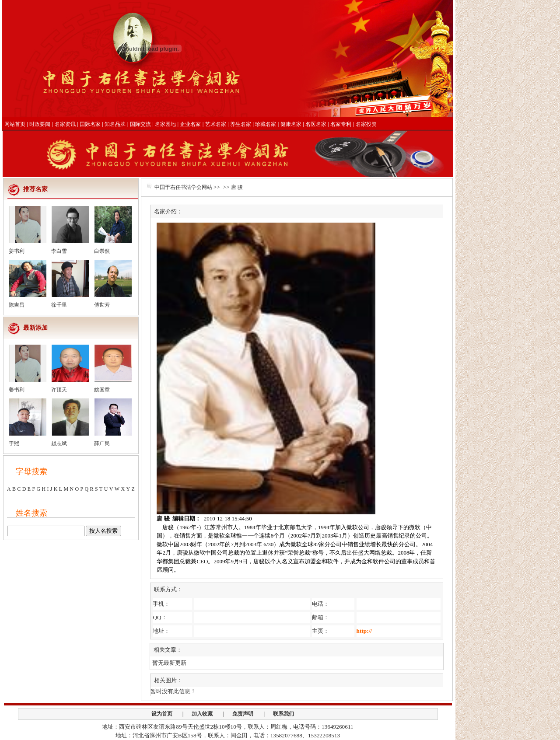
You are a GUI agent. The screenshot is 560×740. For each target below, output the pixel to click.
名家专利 (341, 124)
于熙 (14, 443)
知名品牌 (115, 124)
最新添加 (35, 328)
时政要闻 (40, 124)
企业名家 (190, 124)
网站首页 (15, 124)
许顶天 (59, 390)
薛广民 (102, 443)
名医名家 (316, 124)
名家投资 (366, 124)
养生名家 (241, 124)
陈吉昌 (17, 305)
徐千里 (59, 305)
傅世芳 (102, 305)
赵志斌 (59, 443)
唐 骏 (237, 187)
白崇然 (102, 251)
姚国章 (102, 390)
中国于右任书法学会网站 (183, 187)
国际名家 (90, 124)
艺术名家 (216, 124)
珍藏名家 (266, 124)
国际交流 (140, 124)
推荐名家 (35, 189)
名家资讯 (65, 124)
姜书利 (17, 251)
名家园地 (165, 124)
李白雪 (59, 251)
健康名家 (291, 124)
